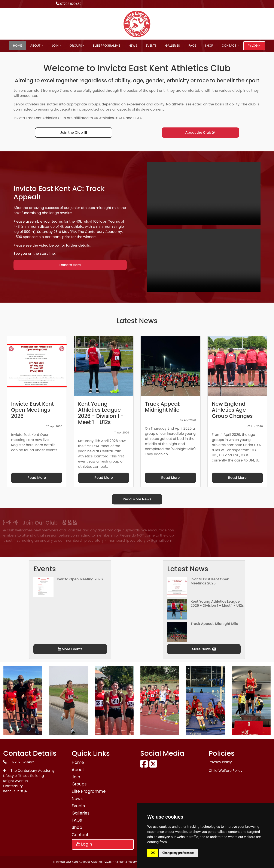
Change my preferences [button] (178, 853)
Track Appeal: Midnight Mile (214, 624)
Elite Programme (107, 46)
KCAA (120, 118)
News (133, 46)
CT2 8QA (20, 791)
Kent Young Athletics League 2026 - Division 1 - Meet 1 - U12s (217, 603)
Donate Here (70, 265)
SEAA (138, 118)
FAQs (193, 46)
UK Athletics (104, 118)
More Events (70, 649)
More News (204, 649)
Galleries (173, 46)
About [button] (35, 46)
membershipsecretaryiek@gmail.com (77, 540)
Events (151, 46)
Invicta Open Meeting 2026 (80, 579)
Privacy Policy (220, 762)
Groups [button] (76, 46)
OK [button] (153, 853)
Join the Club (74, 132)
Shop (209, 46)
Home (17, 46)
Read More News (137, 499)
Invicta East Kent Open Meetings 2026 (210, 581)
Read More (37, 478)
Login (254, 46)
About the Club (200, 132)
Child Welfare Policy (226, 771)
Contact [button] (229, 46)
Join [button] (55, 46)
